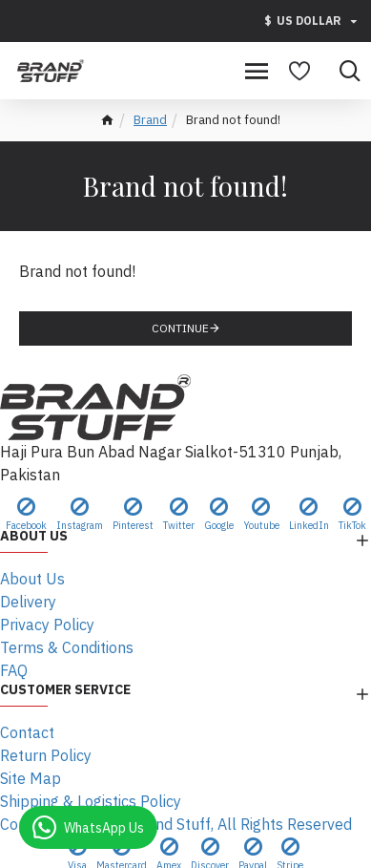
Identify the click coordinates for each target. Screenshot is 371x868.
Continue (180, 328)
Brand (150, 120)
